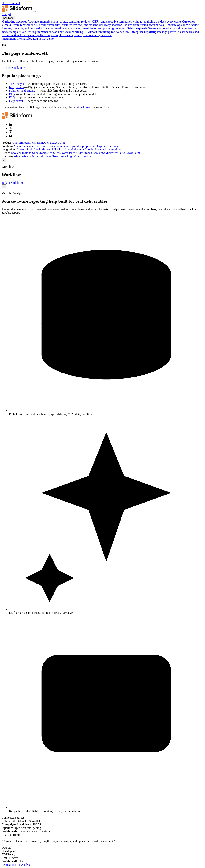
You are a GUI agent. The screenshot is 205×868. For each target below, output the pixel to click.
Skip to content (11, 3)
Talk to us (19, 68)
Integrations (9, 39)
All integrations (112, 149)
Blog (29, 39)
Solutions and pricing (22, 91)
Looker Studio (25, 149)
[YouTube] (11, 136)
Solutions (8, 18)
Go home (7, 68)
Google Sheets (93, 149)
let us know (83, 107)
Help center (16, 101)
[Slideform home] (17, 11)
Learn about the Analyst (16, 865)
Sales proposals (84, 146)
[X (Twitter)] (11, 129)
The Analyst (17, 84)
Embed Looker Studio (97, 153)
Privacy (26, 156)
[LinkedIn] (11, 125)
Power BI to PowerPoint (125, 153)
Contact (49, 143)
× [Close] (4, 160)
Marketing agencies (26, 146)
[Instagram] (11, 132)
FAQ (12, 97)
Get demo (48, 39)
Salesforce (78, 149)
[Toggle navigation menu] (34, 12)
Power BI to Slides (72, 153)
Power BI (49, 149)
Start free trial (83, 156)
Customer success (48, 146)
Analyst (6, 14)
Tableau (59, 149)
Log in (37, 39)
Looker (39, 149)
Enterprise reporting (106, 146)
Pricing (21, 39)
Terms (35, 156)
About (18, 156)
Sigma (68, 149)
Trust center (60, 156)
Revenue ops (67, 146)
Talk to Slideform (12, 183)
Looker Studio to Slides (25, 153)
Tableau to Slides (50, 153)
